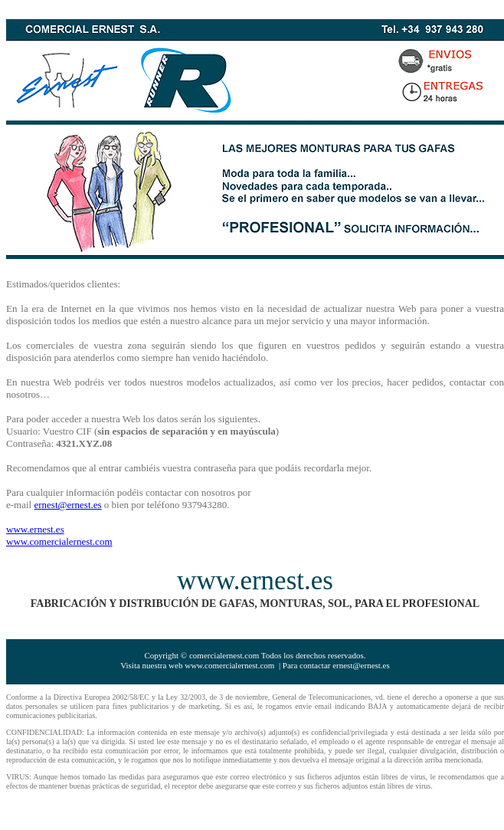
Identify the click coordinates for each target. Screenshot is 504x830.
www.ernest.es (35, 529)
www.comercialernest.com (59, 541)
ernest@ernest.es (67, 505)
